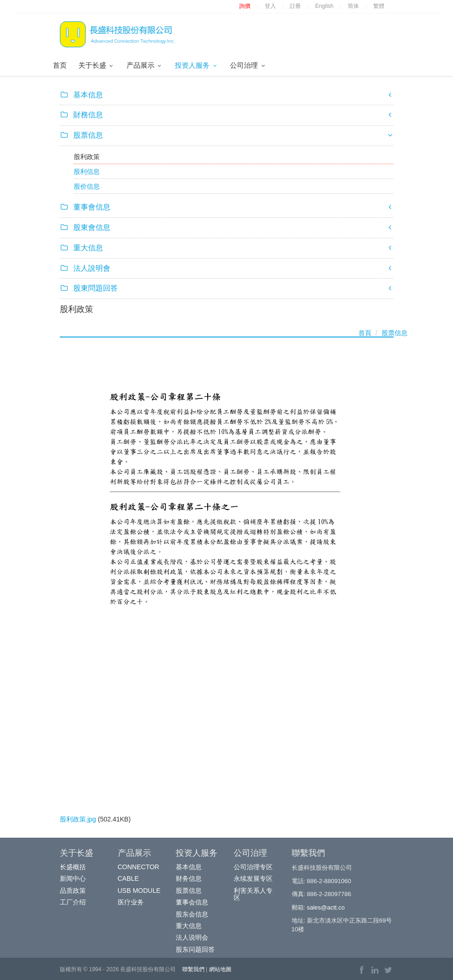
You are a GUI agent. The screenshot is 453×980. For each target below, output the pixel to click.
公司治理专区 (253, 867)
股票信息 (395, 333)
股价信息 (87, 186)
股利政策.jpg (78, 819)
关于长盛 (97, 65)
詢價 (245, 6)
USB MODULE (139, 891)
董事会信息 (192, 902)
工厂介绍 (73, 902)
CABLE (128, 878)
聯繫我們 (193, 969)
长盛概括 (73, 867)
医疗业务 (131, 902)
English (324, 6)
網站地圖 (220, 969)
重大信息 (189, 926)
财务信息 (189, 878)
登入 (270, 6)
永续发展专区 (253, 878)
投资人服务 (197, 65)
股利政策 (87, 157)
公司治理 (248, 65)
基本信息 (189, 867)
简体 (353, 6)
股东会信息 (192, 914)
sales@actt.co (326, 907)
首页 (60, 65)
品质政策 (73, 891)
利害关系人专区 (253, 894)
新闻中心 (73, 878)
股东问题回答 (195, 949)
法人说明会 (192, 937)
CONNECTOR (139, 867)
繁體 (379, 6)
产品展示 (145, 65)
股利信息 (87, 172)
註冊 (295, 6)
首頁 (365, 333)
